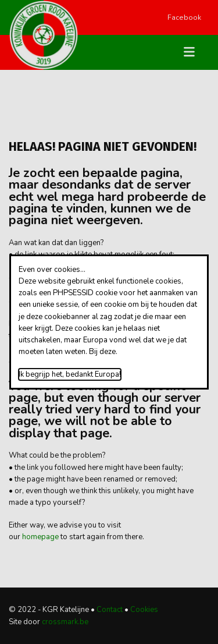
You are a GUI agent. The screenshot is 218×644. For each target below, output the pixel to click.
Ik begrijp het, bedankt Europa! (70, 374)
